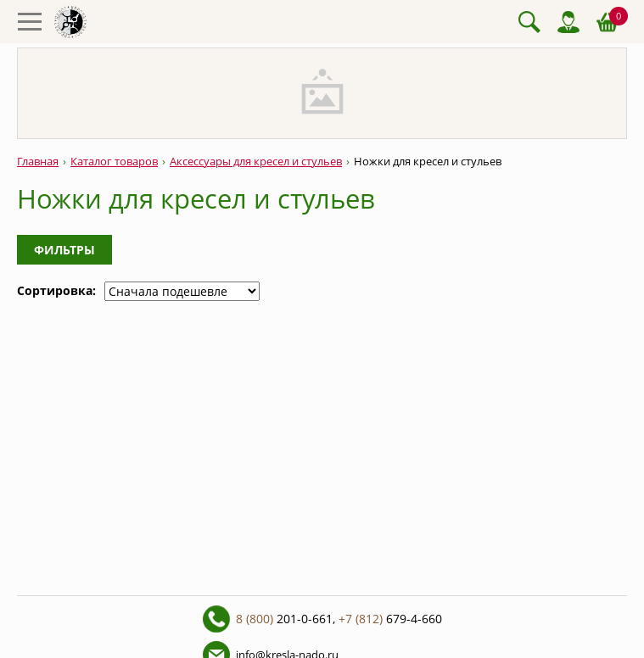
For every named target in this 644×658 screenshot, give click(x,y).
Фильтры (64, 250)
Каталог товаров (114, 162)
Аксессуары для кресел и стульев (256, 162)
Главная (38, 162)
